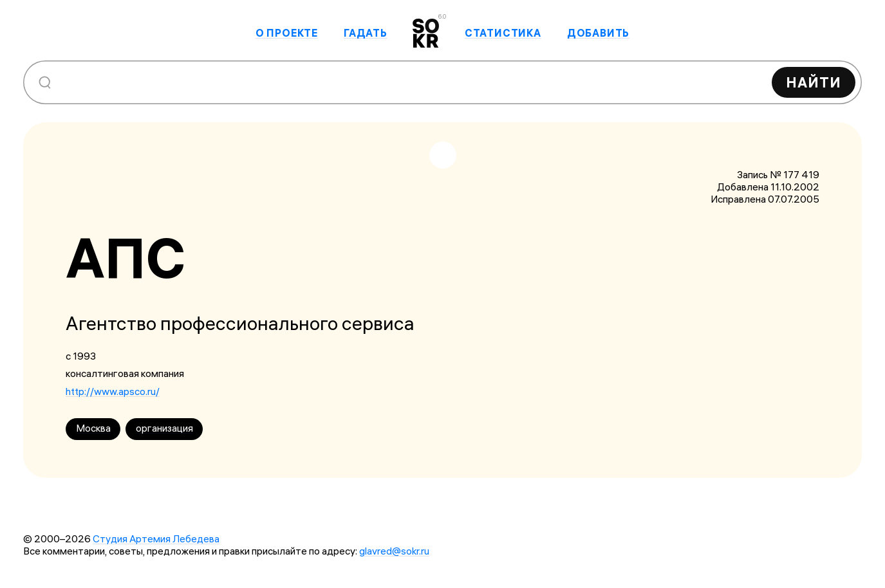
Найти (814, 82)
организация (164, 428)
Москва (93, 428)
